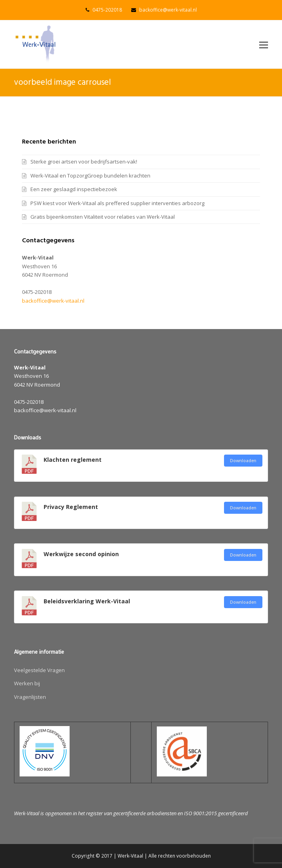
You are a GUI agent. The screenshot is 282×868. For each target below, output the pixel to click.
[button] (264, 44)
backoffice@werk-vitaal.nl (168, 10)
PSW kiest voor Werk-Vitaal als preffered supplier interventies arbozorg (117, 203)
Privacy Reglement (71, 507)
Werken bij (27, 683)
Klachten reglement (73, 460)
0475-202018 (107, 10)
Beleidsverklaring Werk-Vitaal (87, 601)
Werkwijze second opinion (81, 554)
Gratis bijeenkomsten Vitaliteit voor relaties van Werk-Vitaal (103, 217)
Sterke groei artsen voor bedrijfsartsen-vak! (84, 162)
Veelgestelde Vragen (39, 670)
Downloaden (243, 461)
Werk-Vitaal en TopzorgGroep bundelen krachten (90, 176)
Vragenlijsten (30, 697)
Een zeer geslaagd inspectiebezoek (74, 189)
